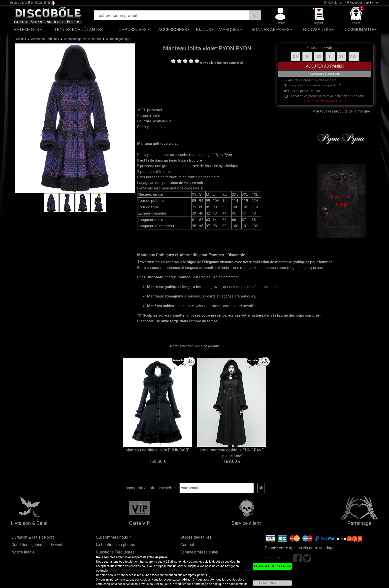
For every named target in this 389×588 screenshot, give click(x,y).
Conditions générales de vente (38, 545)
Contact (187, 545)
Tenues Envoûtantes (79, 29)
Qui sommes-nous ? (113, 537)
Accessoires (173, 29)
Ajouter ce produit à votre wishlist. (310, 80)
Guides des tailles (196, 537)
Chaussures (133, 29)
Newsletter (333, 3)
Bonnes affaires (270, 29)
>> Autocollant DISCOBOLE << (325, 101)
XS (296, 57)
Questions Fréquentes (115, 552)
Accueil (21, 39)
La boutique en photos (115, 545)
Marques (229, 29)
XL (342, 57)
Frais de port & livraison (303, 91)
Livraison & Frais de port (33, 537)
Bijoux (204, 29)
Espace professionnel (199, 552)
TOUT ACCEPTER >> (272, 566)
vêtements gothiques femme (82, 39)
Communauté (359, 29)
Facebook (355, 3)
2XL (354, 57)
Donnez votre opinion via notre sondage (300, 548)
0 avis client (208, 63)
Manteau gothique (118, 39)
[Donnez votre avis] (230, 63)
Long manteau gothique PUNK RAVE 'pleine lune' (232, 453)
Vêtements (26, 29)
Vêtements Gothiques (45, 39)
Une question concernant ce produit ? (312, 85)
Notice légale (23, 552)
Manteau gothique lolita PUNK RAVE (157, 450)
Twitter (373, 3)
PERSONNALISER (272, 583)
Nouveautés (317, 29)
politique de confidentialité (230, 584)
